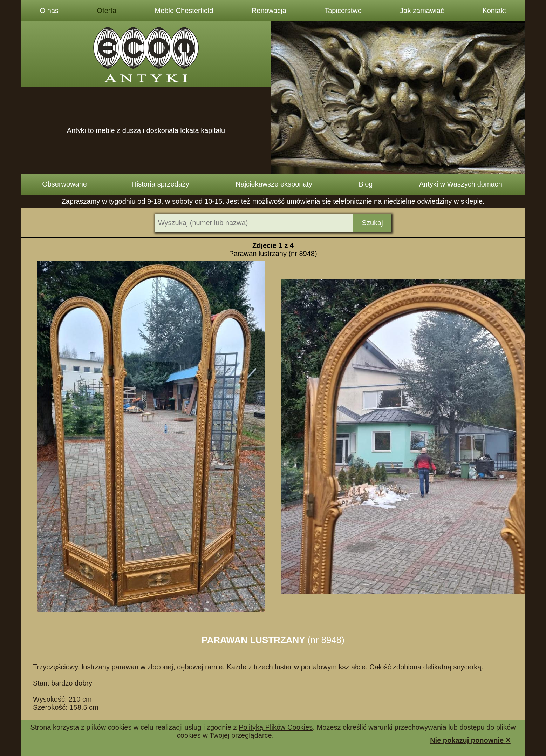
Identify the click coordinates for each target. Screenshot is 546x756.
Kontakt (494, 11)
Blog (366, 184)
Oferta (107, 11)
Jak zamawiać (422, 11)
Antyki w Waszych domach (461, 184)
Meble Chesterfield (184, 11)
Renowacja (269, 11)
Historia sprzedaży (160, 184)
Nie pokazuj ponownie (470, 740)
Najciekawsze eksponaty (274, 184)
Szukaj (373, 223)
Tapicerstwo (343, 11)
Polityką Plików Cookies (276, 727)
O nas (49, 11)
